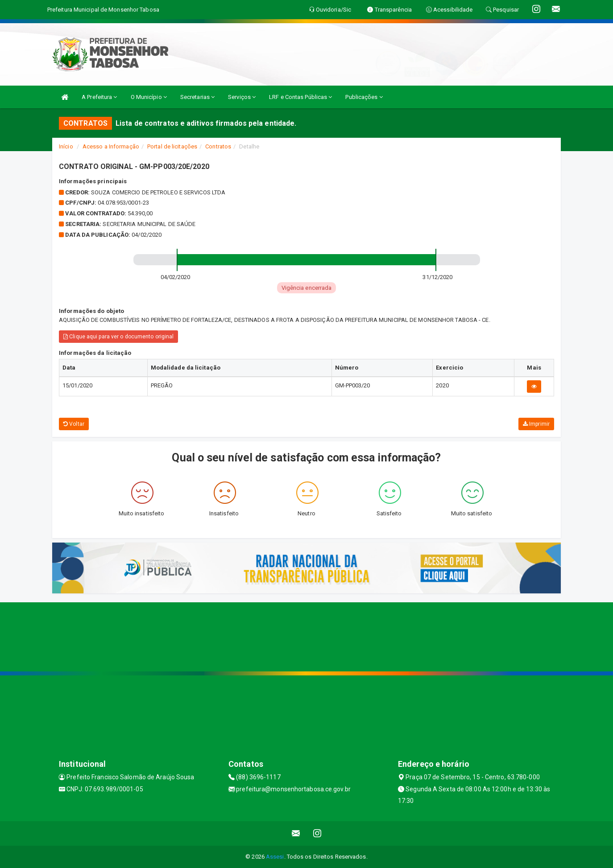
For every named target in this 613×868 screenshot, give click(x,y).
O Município (149, 97)
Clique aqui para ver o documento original (118, 337)
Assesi (275, 857)
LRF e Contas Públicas (300, 97)
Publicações (364, 97)
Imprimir (536, 424)
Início (66, 146)
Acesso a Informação (111, 146)
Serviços (242, 97)
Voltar (74, 424)
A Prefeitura (99, 97)
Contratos (218, 146)
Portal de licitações (172, 146)
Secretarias (197, 97)
